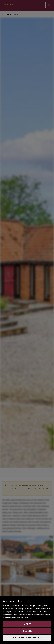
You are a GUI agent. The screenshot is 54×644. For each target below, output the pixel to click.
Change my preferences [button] (27, 638)
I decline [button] (27, 631)
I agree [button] (27, 624)
